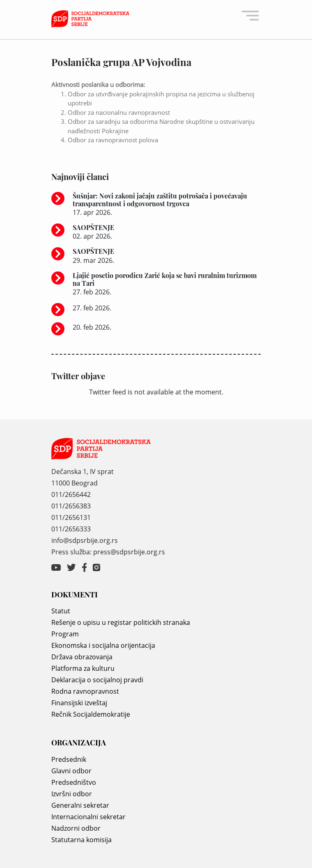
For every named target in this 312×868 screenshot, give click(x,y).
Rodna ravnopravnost (85, 691)
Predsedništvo (74, 782)
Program (65, 634)
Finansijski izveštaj (79, 703)
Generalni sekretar (80, 805)
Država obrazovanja (82, 657)
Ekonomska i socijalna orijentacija (103, 645)
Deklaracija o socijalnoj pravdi (97, 680)
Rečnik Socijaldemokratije (91, 714)
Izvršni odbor (72, 794)
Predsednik (69, 759)
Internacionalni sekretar (88, 817)
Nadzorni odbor (76, 828)
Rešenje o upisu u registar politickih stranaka (121, 622)
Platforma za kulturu (83, 668)
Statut (61, 611)
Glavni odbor (71, 771)
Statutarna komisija (81, 840)
